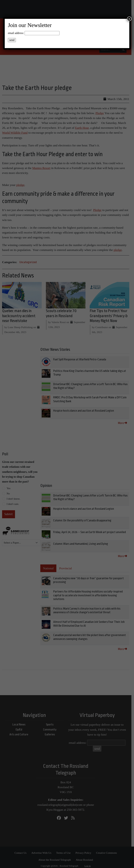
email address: (16, 33)
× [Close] (129, 19)
